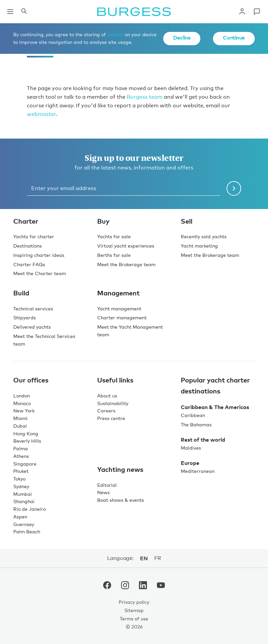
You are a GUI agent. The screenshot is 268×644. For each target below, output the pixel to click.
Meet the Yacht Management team (130, 331)
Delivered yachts (32, 327)
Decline (182, 38)
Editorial (107, 485)
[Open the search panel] (24, 12)
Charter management (122, 318)
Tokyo (19, 479)
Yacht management (119, 309)
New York (24, 411)
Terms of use (134, 619)
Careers (106, 411)
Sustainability (113, 403)
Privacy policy (134, 602)
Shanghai (24, 501)
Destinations (28, 246)
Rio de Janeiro (30, 509)
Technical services (33, 309)
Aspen (20, 517)
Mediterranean (198, 471)
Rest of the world (203, 440)
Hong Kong (26, 433)
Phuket (21, 471)
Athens (21, 456)
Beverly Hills (27, 441)
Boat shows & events (121, 500)
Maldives (191, 448)
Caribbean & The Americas (215, 407)
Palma (21, 448)
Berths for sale (114, 255)
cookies (115, 34)
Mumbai (23, 494)
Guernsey (24, 524)
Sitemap (134, 610)
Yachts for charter (34, 236)
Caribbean (193, 415)
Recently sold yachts (204, 236)
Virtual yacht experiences (126, 246)
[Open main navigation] (10, 12)
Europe (190, 463)
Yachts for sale (114, 236)
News (103, 492)
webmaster (41, 114)
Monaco (22, 403)
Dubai (20, 426)
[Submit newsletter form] (234, 188)
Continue (234, 38)
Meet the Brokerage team (126, 264)
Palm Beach (27, 532)
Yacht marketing (199, 246)
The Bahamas (196, 425)
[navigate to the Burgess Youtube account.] (161, 587)
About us (107, 396)
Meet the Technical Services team (44, 340)
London (22, 396)
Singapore (25, 464)
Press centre (111, 418)
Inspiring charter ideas (39, 255)
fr (158, 558)
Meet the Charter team (40, 273)
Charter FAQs (29, 264)
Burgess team (145, 97)
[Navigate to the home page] (134, 12)
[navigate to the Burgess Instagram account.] (125, 587)
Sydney (21, 486)
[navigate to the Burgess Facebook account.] (107, 587)
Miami (20, 418)
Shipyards (25, 318)
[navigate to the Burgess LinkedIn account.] (143, 587)
